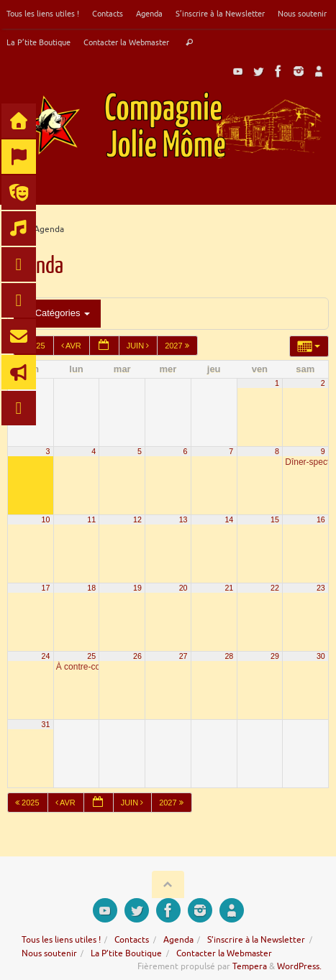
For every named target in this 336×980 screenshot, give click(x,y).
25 (91, 656)
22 (275, 588)
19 (137, 588)
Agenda (149, 14)
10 (46, 519)
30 (321, 656)
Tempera (250, 966)
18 (91, 588)
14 (229, 519)
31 (46, 724)
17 (46, 588)
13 (183, 519)
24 (46, 656)
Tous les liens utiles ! (43, 14)
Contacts (108, 14)
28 (229, 656)
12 (137, 519)
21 (229, 588)
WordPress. (299, 966)
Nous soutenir (302, 14)
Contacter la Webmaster (126, 42)
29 (275, 656)
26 (137, 656)
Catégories (57, 313)
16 (321, 519)
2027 (178, 346)
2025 (28, 803)
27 (183, 656)
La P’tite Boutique (38, 42)
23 (321, 588)
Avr (72, 346)
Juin (139, 346)
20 (183, 588)
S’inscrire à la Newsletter (220, 14)
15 (275, 519)
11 (91, 519)
